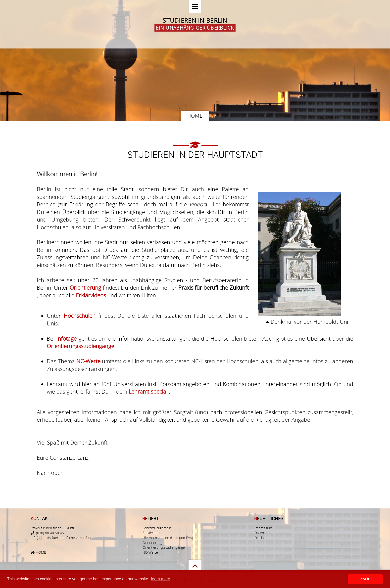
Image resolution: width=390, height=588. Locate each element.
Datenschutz (264, 533)
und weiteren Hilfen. (117, 295)
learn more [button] (160, 579)
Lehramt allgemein (157, 528)
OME (40, 552)
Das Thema (62, 361)
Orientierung (152, 543)
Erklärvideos (152, 533)
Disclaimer (263, 538)
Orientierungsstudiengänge (164, 548)
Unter (55, 316)
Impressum (263, 528)
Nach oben (50, 473)
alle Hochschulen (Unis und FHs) (168, 538)
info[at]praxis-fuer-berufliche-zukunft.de (62, 538)
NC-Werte (150, 552)
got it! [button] (365, 579)
